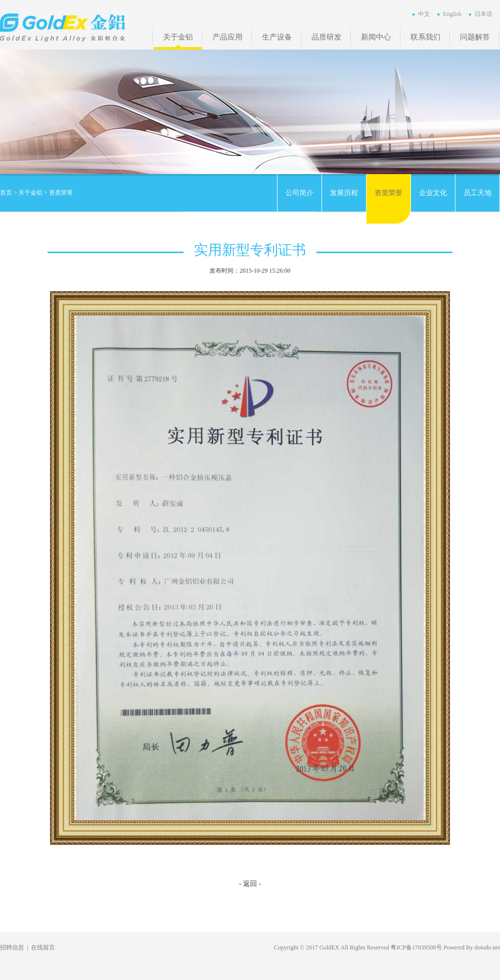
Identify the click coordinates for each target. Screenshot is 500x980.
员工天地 (477, 193)
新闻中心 (376, 37)
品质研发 (326, 37)
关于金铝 (178, 37)
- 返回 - (250, 884)
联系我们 (425, 37)
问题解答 (475, 37)
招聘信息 (12, 947)
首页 (6, 193)
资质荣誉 (388, 193)
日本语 (483, 14)
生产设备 (277, 37)
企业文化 (433, 193)
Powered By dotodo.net (472, 947)
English (452, 14)
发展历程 (344, 193)
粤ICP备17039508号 (416, 947)
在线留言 (43, 947)
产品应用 (227, 37)
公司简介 (299, 193)
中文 (424, 14)
